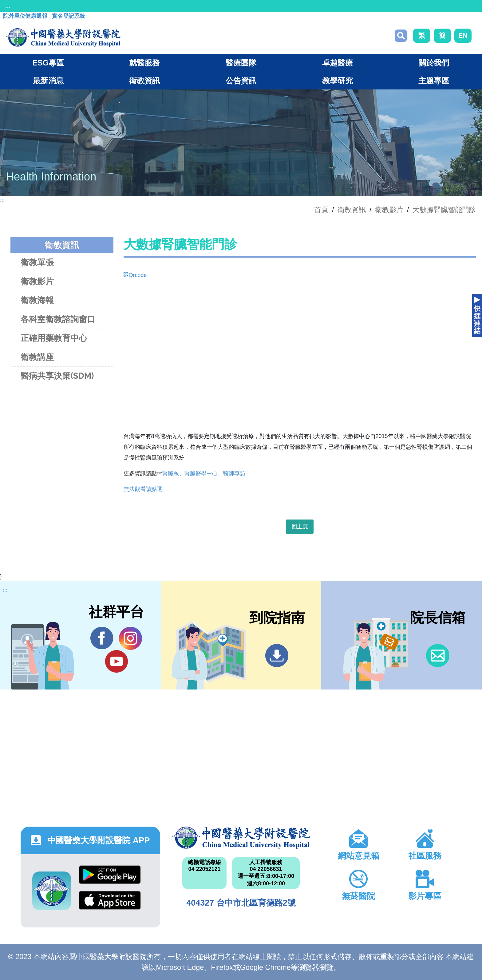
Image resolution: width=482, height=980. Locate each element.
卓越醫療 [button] (338, 63)
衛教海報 (37, 300)
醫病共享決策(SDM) (57, 376)
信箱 (438, 656)
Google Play (110, 875)
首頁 (321, 210)
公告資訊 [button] (241, 81)
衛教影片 (389, 210)
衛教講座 (37, 357)
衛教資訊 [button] (144, 81)
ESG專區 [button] (48, 63)
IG (130, 638)
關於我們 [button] (434, 63)
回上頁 (300, 527)
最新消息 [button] (48, 81)
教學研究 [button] (338, 81)
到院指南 (277, 656)
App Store (110, 900)
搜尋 (401, 36)
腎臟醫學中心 (201, 473)
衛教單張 (37, 262)
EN (463, 36)
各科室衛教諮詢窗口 (58, 319)
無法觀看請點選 (143, 489)
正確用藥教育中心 (54, 338)
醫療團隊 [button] (241, 63)
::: (8, 6)
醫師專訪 (234, 473)
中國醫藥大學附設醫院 (241, 838)
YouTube (116, 661)
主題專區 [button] (434, 81)
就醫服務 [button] (144, 63)
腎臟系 (171, 473)
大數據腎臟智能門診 (444, 210)
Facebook (102, 638)
